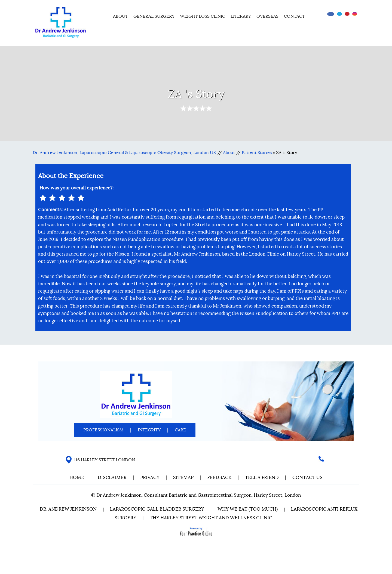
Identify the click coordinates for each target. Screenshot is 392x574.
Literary (241, 16)
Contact (294, 16)
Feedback (219, 478)
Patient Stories (257, 153)
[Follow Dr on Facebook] (331, 14)
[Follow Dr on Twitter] (339, 14)
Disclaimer (113, 478)
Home (103, 16)
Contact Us (307, 478)
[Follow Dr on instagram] (355, 14)
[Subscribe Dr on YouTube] (347, 14)
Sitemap (183, 478)
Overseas (267, 16)
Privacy (150, 478)
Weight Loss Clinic (203, 16)
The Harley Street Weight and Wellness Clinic (211, 518)
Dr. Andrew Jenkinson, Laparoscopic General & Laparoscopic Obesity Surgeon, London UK (124, 153)
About (120, 16)
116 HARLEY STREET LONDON (105, 460)
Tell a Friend (262, 478)
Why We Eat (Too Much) (248, 509)
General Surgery (154, 16)
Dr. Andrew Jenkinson (68, 509)
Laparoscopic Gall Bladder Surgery (157, 509)
